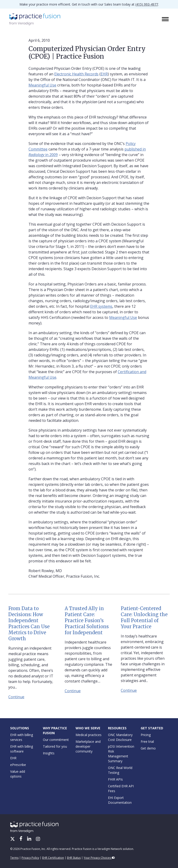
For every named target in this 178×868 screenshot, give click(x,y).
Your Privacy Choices (99, 858)
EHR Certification (53, 858)
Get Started (152, 728)
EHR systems (101, 306)
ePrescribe (18, 765)
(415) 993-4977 (147, 4)
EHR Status (74, 858)
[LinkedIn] (30, 839)
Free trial (147, 741)
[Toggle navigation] (166, 19)
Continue (16, 697)
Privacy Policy (30, 858)
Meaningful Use (42, 85)
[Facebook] (21, 839)
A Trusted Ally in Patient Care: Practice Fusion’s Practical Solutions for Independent (87, 620)
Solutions (20, 728)
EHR (104, 74)
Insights (49, 753)
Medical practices (89, 735)
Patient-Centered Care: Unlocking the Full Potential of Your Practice (144, 617)
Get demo (148, 748)
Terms (14, 858)
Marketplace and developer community (88, 746)
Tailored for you (55, 746)
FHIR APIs (115, 779)
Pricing (146, 735)
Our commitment (56, 740)
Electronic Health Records (76, 74)
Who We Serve (88, 728)
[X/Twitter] (13, 839)
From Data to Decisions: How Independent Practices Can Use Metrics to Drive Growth (29, 623)
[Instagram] (38, 839)
